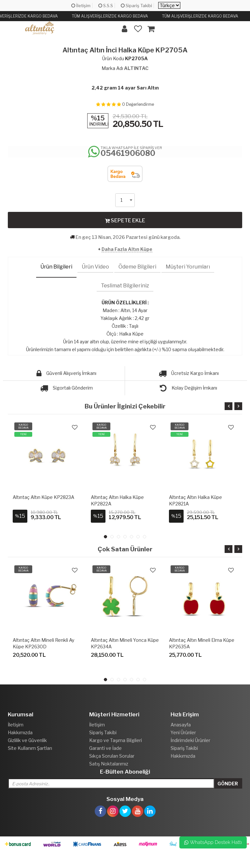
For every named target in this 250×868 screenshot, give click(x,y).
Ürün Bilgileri (56, 267)
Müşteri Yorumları (188, 267)
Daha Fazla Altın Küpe (127, 249)
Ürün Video (95, 267)
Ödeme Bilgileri (137, 267)
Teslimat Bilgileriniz (125, 286)
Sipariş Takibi (136, 6)
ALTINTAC (136, 68)
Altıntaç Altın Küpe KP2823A (43, 497)
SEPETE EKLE (125, 220)
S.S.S (106, 6)
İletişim (81, 6)
